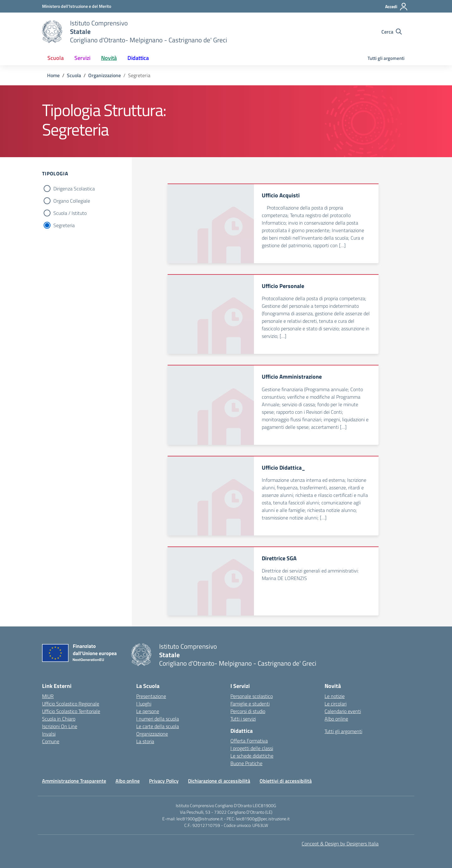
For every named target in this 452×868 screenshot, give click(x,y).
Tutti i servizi (243, 719)
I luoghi (144, 704)
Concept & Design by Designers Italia (340, 844)
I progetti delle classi (252, 748)
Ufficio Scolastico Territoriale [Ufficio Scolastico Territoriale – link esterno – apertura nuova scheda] (71, 711)
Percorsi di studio (248, 711)
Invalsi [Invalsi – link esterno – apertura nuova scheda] (49, 734)
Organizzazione (152, 734)
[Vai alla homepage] (52, 32)
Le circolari (336, 704)
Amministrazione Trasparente (74, 781)
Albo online (336, 719)
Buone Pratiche (246, 763)
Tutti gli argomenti (386, 58)
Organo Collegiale (72, 201)
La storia (145, 741)
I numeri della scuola (158, 719)
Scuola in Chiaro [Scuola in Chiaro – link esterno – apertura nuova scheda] (59, 719)
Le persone (148, 711)
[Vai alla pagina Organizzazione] (105, 75)
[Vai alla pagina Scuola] (74, 75)
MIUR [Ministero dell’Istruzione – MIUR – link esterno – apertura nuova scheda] (48, 696)
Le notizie (335, 696)
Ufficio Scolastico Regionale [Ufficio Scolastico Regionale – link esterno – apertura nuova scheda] (71, 704)
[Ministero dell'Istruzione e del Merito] (77, 6)
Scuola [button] (56, 58)
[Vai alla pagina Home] (53, 75)
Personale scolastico (252, 696)
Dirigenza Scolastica (74, 189)
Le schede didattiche (252, 756)
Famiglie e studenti (250, 704)
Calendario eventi (343, 711)
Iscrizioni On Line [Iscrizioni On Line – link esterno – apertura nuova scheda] (60, 726)
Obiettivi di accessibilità (286, 781)
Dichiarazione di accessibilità (219, 781)
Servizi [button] (82, 58)
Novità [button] (109, 58)
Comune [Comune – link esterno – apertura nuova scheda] (51, 741)
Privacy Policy (164, 781)
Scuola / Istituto (70, 213)
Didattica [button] (138, 58)
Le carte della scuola (158, 726)
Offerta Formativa (249, 741)
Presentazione (151, 696)
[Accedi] (397, 7)
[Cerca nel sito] (392, 32)
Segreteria (64, 225)
